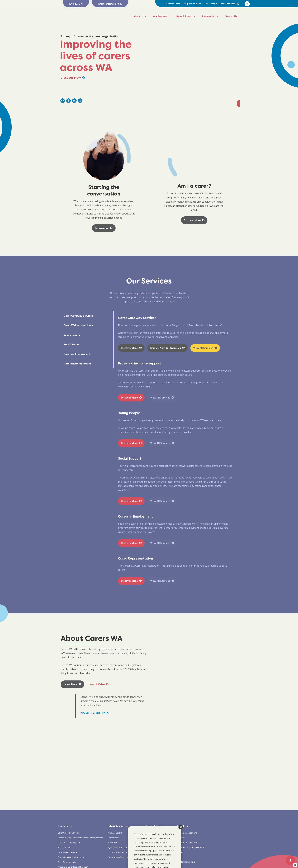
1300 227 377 (76, 4)
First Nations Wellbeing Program (72, 857)
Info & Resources (118, 826)
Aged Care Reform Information (121, 847)
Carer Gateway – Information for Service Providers (80, 838)
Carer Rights (113, 838)
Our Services (160, 16)
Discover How (73, 78)
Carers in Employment (68, 852)
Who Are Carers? (115, 833)
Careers (181, 838)
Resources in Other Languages (220, 4)
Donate (180, 852)
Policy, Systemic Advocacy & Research (125, 852)
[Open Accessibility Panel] (290, 860)
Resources (113, 843)
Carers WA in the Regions (69, 843)
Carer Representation (67, 862)
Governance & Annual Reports (191, 847)
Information (209, 16)
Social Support (64, 847)
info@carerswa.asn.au (110, 4)
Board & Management (187, 833)
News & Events (184, 16)
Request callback (192, 4)
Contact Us (231, 16)
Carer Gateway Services (69, 833)
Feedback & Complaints (187, 843)
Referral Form (173, 4)
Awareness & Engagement (120, 857)
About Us (138, 16)
